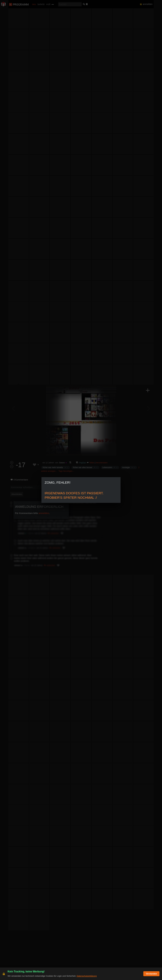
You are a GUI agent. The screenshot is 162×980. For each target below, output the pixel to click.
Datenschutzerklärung (87, 976)
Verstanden (151, 974)
